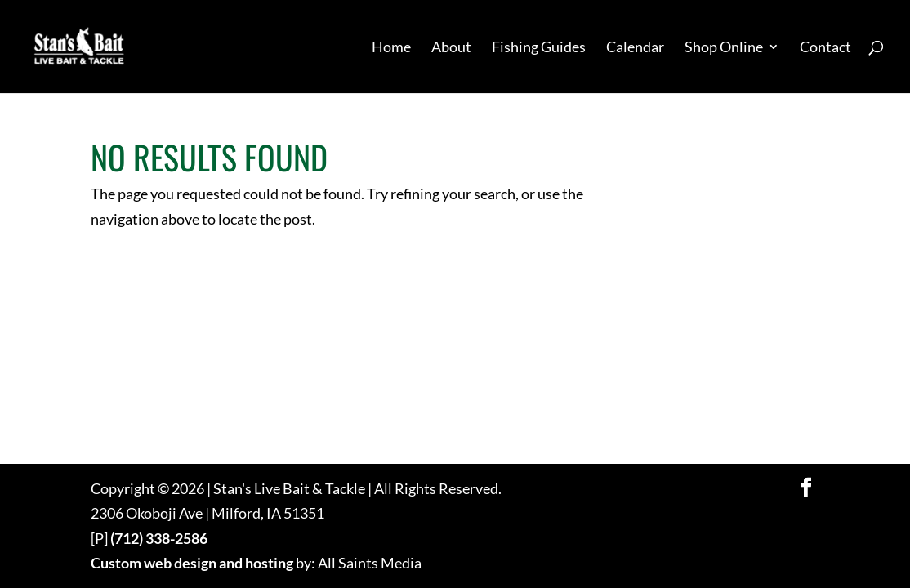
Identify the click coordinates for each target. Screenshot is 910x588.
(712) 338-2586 (159, 538)
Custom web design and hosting (192, 563)
